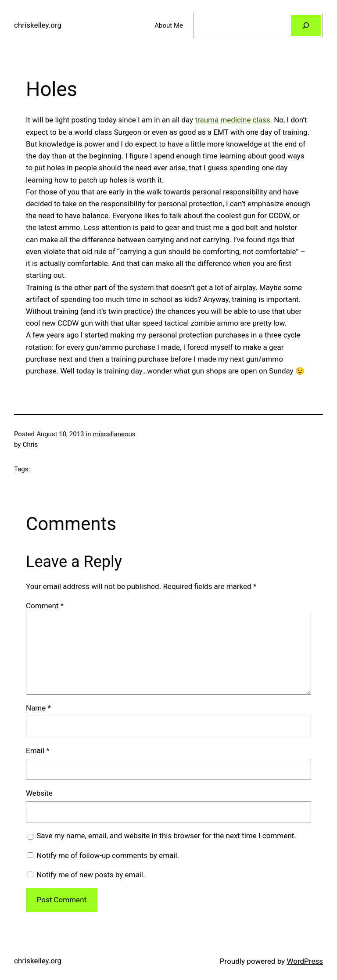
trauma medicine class (232, 120)
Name (38, 708)
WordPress (305, 961)
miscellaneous (114, 434)
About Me (169, 25)
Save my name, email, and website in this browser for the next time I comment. (166, 836)
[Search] (306, 25)
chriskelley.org (38, 25)
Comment (45, 606)
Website (39, 793)
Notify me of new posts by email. (91, 875)
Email (38, 750)
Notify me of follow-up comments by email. (108, 855)
